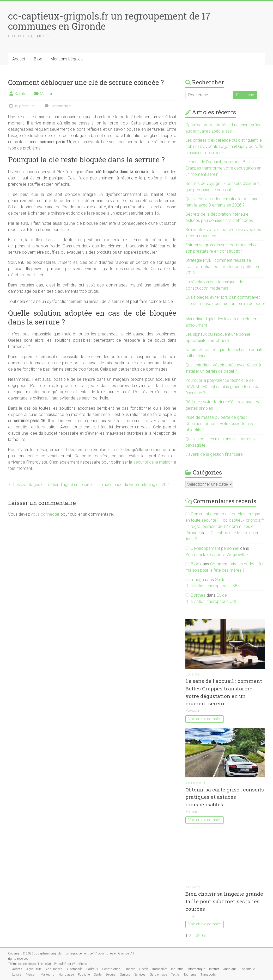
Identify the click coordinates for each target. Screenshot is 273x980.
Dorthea (198, 595)
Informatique (196, 969)
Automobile (198, 783)
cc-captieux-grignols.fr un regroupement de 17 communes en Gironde (109, 21)
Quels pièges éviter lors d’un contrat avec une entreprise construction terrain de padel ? (225, 304)
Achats (193, 887)
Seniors (125, 975)
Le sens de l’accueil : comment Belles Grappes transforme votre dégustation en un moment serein (223, 168)
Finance (130, 969)
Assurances (54, 969)
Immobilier (160, 969)
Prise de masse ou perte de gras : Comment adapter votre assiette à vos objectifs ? (221, 424)
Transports (208, 975)
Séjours (111, 975)
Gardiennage (158, 975)
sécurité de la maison (153, 462)
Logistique (248, 969)
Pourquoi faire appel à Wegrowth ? (217, 555)
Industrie (177, 969)
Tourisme (190, 975)
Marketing (47, 975)
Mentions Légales (67, 59)
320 (199, 936)
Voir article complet (204, 719)
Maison (47, 94)
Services (140, 975)
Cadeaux (92, 969)
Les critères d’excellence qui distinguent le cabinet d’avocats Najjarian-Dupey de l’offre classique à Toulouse (225, 146)
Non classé (66, 975)
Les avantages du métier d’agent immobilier (51, 485)
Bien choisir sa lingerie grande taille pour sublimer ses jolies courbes (224, 901)
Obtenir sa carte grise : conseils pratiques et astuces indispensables (225, 797)
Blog (38, 59)
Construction (111, 969)
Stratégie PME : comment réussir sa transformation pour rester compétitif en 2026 (222, 267)
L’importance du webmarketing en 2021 (137, 485)
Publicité (84, 975)
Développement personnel (215, 548)
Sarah (20, 94)
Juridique (230, 969)
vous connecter (45, 514)
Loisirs (193, 675)
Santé (98, 975)
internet (214, 969)
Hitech (144, 969)
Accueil (19, 59)
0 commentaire (57, 106)
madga (197, 580)
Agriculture (34, 969)
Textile (175, 975)
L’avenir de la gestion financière (214, 454)
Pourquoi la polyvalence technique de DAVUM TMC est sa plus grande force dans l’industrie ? (225, 387)
